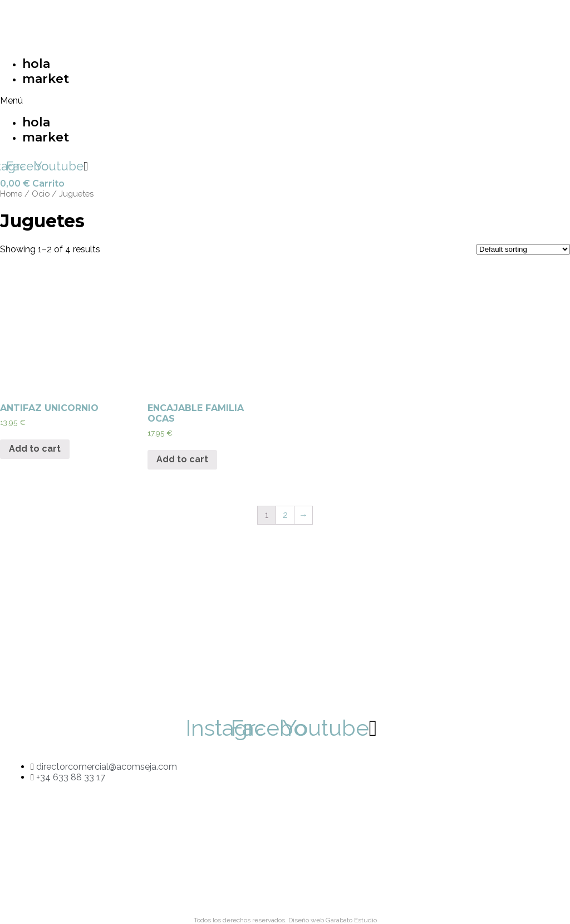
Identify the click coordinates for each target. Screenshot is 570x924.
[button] (137, 101)
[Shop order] (523, 249)
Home (11, 194)
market (46, 79)
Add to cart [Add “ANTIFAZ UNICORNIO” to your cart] (35, 449)
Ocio (41, 194)
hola (36, 64)
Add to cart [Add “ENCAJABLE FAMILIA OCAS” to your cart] (182, 459)
